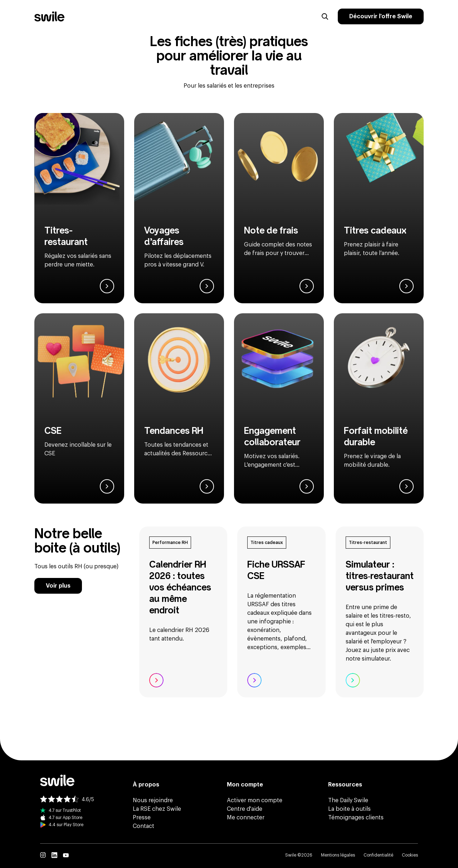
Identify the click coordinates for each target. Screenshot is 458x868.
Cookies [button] (410, 855)
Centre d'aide (245, 809)
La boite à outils (349, 809)
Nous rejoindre (153, 800)
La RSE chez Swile (157, 809)
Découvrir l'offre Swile (381, 16)
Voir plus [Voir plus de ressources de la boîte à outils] (58, 586)
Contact (143, 826)
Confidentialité (378, 855)
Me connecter (246, 818)
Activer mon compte (255, 800)
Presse (142, 818)
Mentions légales (338, 855)
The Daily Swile (348, 800)
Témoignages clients (356, 818)
